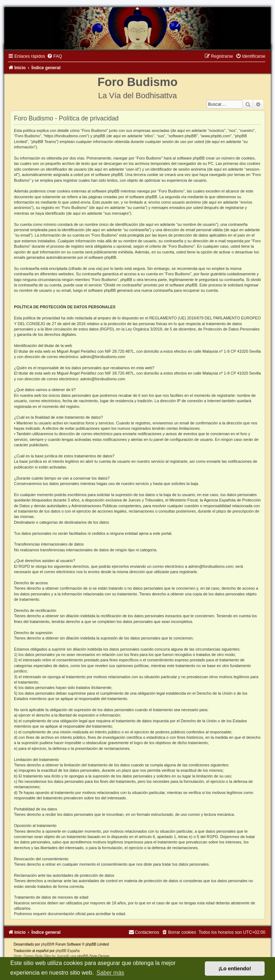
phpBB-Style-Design (93, 956)
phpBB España (67, 951)
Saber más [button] (110, 973)
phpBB (47, 944)
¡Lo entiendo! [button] (235, 969)
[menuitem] (54, 56)
